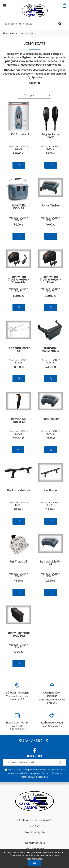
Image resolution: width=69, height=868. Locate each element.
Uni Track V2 (19, 562)
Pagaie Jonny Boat (51, 136)
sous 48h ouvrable (52, 720)
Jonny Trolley (50, 206)
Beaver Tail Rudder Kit (19, 421)
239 (19, 438)
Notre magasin (35, 849)
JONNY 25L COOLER (19, 207)
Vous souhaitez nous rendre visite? (17, 692)
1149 (19, 154)
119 (50, 225)
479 (51, 296)
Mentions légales (35, 832)
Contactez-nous (35, 843)
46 (19, 581)
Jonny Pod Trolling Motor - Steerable (19, 280)
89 (51, 154)
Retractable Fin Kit (50, 563)
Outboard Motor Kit (19, 350)
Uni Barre (50, 491)
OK (34, 863)
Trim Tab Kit (51, 419)
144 (51, 367)
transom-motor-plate (51, 350)
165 (19, 367)
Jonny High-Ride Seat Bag (19, 635)
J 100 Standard (19, 135)
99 (51, 438)
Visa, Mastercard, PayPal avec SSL (52, 694)
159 (19, 225)
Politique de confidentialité (35, 820)
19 (19, 652)
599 (19, 296)
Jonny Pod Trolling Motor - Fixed (51, 280)
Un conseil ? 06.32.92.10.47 (17, 722)
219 (19, 510)
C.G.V (35, 826)
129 (50, 510)
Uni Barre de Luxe (19, 491)
